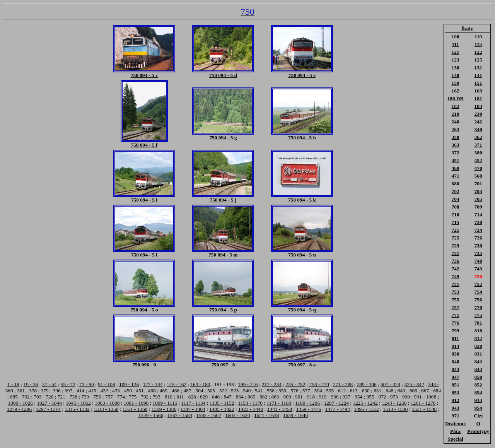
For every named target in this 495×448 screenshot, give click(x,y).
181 (478, 98)
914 (478, 400)
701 (478, 184)
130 (456, 68)
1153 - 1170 (250, 403)
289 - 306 (367, 384)
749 (456, 276)
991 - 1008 (425, 397)
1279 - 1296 (19, 409)
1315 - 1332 (77, 409)
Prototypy (478, 431)
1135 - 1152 (222, 403)
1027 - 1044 (49, 403)
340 (478, 129)
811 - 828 (186, 397)
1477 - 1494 (337, 409)
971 (456, 416)
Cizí (478, 416)
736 (456, 261)
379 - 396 (51, 391)
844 (478, 369)
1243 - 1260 (394, 403)
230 (478, 114)
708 (456, 207)
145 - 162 (177, 384)
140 (456, 75)
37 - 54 (49, 384)
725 (456, 238)
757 (456, 307)
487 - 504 (193, 391)
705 (478, 199)
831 (478, 354)
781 (478, 323)
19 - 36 (31, 384)
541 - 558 (265, 391)
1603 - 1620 (237, 415)
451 (456, 160)
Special (455, 439)
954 (478, 408)
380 (478, 153)
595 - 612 (336, 391)
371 (478, 145)
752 (478, 284)
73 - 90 (87, 384)
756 (478, 300)
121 (456, 52)
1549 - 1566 (151, 415)
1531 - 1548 (424, 409)
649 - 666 (407, 391)
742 (456, 269)
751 (456, 284)
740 (478, 261)
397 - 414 (74, 391)
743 (478, 269)
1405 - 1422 (222, 409)
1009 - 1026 (20, 403)
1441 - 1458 (280, 409)
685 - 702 (20, 397)
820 (478, 346)
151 (478, 83)
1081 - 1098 (136, 403)
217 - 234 (272, 384)
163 (478, 91)
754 (478, 292)
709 (478, 207)
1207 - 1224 (336, 403)
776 (456, 323)
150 (456, 83)
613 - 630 (360, 391)
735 (478, 253)
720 (478, 222)
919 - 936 (329, 397)
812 (478, 338)
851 (456, 385)
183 (478, 106)
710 (456, 215)
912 (456, 400)
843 (456, 369)
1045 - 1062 (78, 403)
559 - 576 (288, 391)
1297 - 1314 (48, 409)
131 (478, 68)
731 (456, 253)
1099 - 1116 (165, 403)
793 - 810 (163, 397)
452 (478, 160)
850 (478, 377)
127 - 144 (153, 384)
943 (456, 408)
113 (478, 44)
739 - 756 (91, 397)
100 (456, 37)
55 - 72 (68, 384)
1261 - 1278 (423, 403)
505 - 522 (217, 391)
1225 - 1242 (365, 403)
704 (456, 199)
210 (456, 114)
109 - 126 (129, 384)
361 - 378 (27, 391)
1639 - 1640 (295, 415)
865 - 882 (257, 397)
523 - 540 (241, 391)
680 (456, 184)
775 (478, 315)
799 (456, 331)
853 (456, 392)
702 (456, 191)
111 (455, 44)
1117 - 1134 (193, 403)
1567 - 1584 (180, 415)
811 (455, 338)
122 (478, 52)
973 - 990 (400, 397)
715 (456, 222)
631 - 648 (383, 391)
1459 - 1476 (309, 409)
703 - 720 (44, 397)
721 (456, 230)
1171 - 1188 (279, 403)
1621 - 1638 (266, 415)
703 (478, 191)
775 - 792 (139, 397)
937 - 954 (352, 397)
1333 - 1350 (106, 409)
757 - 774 (115, 397)
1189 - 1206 (307, 403)
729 (456, 245)
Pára (455, 431)
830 (456, 354)
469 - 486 (170, 391)
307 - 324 (390, 384)
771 (456, 315)
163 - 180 (200, 384)
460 (456, 168)
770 (478, 307)
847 (456, 377)
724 (478, 230)
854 (478, 392)
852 (478, 385)
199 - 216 (248, 384)
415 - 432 (98, 391)
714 (478, 215)
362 (478, 137)
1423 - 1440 (251, 409)
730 (478, 245)
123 (456, 60)
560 (478, 176)
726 (478, 238)
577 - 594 (312, 391)
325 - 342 (414, 384)
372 (456, 153)
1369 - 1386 (164, 409)
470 (478, 168)
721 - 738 (67, 397)
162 (456, 91)
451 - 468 (146, 391)
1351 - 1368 (135, 409)
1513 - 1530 (395, 409)
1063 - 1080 (107, 403)
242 (478, 122)
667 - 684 (431, 391)
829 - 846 (210, 397)
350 (456, 137)
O (478, 423)
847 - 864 (234, 397)
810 (478, 331)
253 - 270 (319, 384)
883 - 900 (281, 397)
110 (478, 37)
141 (478, 75)
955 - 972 (376, 397)
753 (456, 292)
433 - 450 (122, 391)
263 (456, 129)
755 (456, 300)
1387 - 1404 (193, 409)
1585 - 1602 (208, 415)
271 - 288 (343, 384)
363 (456, 145)
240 (456, 122)
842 (478, 362)
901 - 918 (305, 397)
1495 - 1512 (366, 409)
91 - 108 (106, 384)
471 (456, 176)
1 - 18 (13, 384)
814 (456, 346)
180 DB (456, 98)
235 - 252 (295, 384)
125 (478, 60)
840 (456, 362)
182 (456, 106)
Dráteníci (455, 423)
